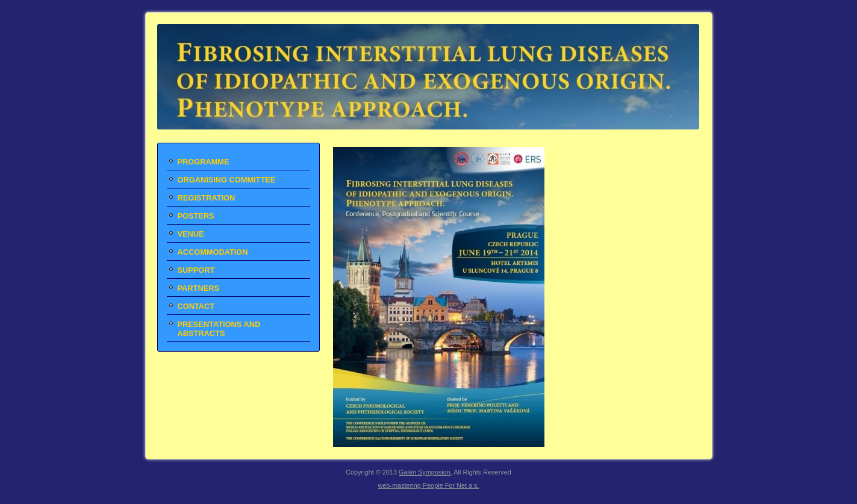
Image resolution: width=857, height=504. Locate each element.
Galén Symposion (425, 472)
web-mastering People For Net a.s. (428, 485)
